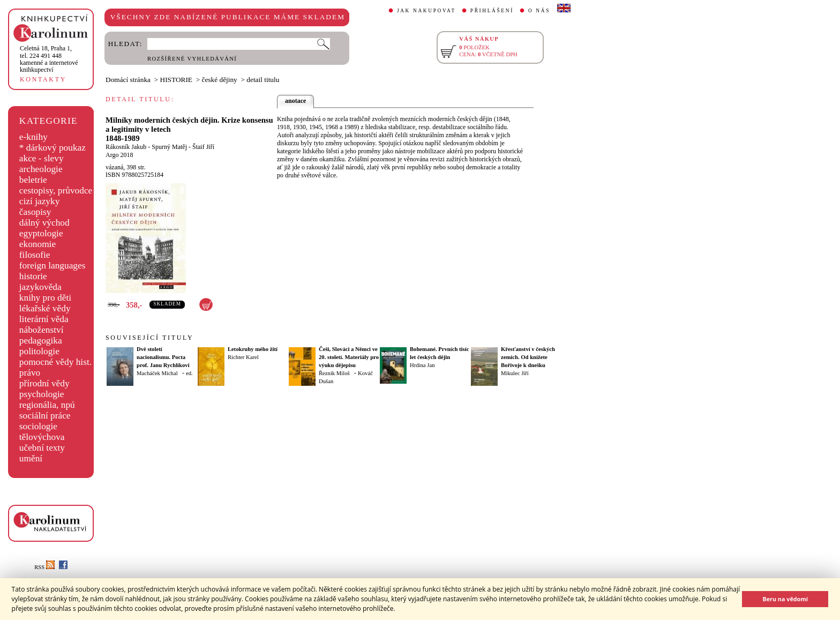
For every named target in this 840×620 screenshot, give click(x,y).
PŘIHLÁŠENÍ (492, 11)
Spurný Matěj (169, 147)
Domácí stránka (128, 80)
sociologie (38, 426)
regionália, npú (47, 405)
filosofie (35, 255)
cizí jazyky (40, 201)
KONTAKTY (43, 79)
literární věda (44, 319)
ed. (189, 373)
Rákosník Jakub (126, 147)
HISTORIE (176, 80)
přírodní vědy (44, 383)
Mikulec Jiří (515, 373)
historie (33, 276)
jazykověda (40, 287)
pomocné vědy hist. (55, 362)
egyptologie (41, 233)
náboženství (42, 330)
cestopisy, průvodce (56, 191)
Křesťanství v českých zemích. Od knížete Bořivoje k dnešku (528, 357)
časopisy (35, 212)
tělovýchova (42, 437)
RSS (44, 567)
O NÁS (539, 11)
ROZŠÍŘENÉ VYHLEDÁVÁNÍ (192, 59)
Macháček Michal (157, 373)
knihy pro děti (45, 298)
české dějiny (220, 80)
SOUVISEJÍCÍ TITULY (149, 338)
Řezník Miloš (334, 373)
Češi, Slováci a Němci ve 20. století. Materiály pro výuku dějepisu (349, 357)
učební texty (42, 448)
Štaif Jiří (203, 147)
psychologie (42, 394)
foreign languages (52, 266)
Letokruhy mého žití (253, 349)
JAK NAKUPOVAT (426, 11)
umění (31, 458)
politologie (39, 351)
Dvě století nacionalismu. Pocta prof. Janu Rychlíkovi (163, 357)
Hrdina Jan (422, 365)
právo (30, 373)
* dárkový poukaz (52, 148)
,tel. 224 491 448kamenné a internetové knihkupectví (49, 59)
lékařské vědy (45, 308)
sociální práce (45, 416)
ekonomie (37, 244)
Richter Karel (243, 357)
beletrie (33, 180)
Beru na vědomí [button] (785, 599)
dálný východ (44, 223)
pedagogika (41, 341)
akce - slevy (42, 158)
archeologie (41, 169)
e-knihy (33, 137)
